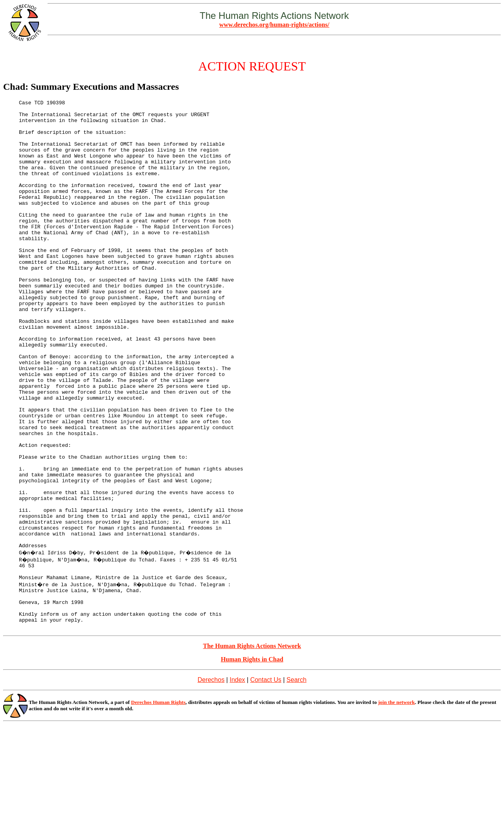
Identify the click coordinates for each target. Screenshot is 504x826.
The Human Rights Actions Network (252, 747)
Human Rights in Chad (252, 761)
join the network (397, 804)
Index (237, 781)
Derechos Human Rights (158, 804)
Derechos (211, 781)
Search (297, 781)
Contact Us (266, 781)
